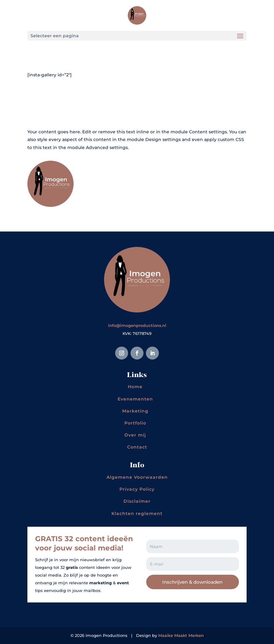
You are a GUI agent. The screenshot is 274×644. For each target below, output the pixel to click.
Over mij (135, 435)
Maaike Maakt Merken (181, 635)
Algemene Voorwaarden (137, 477)
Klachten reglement (137, 513)
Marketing (135, 411)
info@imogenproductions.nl (137, 325)
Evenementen (135, 399)
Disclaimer (137, 501)
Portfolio (135, 423)
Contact (137, 447)
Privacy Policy (137, 489)
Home (135, 387)
